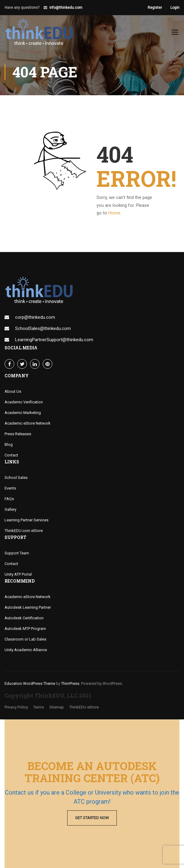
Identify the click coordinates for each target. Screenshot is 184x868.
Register (155, 8)
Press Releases (18, 434)
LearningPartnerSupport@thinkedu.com (54, 340)
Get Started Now (92, 818)
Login (175, 8)
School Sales (16, 478)
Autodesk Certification (24, 618)
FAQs (9, 499)
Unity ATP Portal (18, 574)
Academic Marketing (23, 413)
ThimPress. (71, 683)
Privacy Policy (16, 707)
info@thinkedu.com (66, 8)
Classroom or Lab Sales (25, 639)
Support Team (17, 553)
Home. (115, 213)
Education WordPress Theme (30, 683)
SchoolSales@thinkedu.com (43, 328)
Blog (9, 444)
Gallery (10, 509)
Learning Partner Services (26, 520)
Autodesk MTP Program (25, 629)
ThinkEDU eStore (84, 707)
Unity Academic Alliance (26, 650)
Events (10, 488)
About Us (13, 391)
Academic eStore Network (28, 423)
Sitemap (57, 707)
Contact (11, 455)
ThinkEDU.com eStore (24, 531)
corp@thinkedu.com (35, 317)
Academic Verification (24, 402)
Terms (39, 707)
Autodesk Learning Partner (28, 607)
